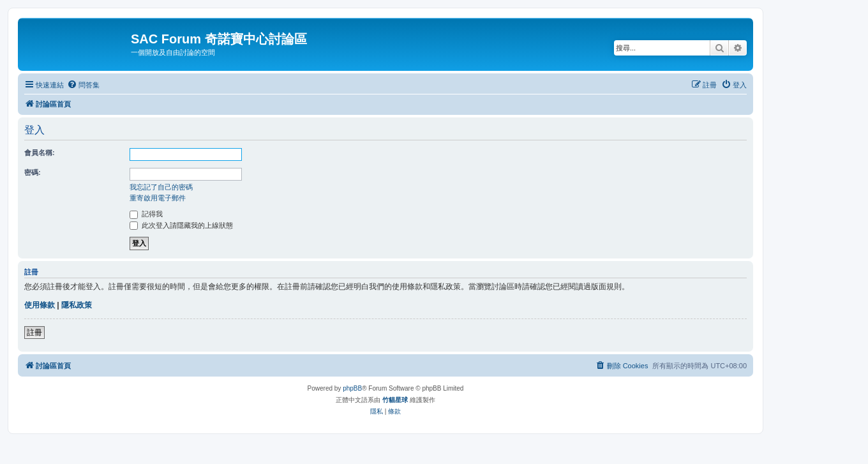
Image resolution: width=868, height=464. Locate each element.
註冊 (34, 333)
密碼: (33, 172)
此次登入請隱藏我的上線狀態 (181, 225)
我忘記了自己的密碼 (161, 187)
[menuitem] (83, 85)
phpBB (352, 388)
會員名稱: (40, 153)
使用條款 (40, 305)
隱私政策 (77, 305)
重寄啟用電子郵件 (158, 198)
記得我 (146, 214)
